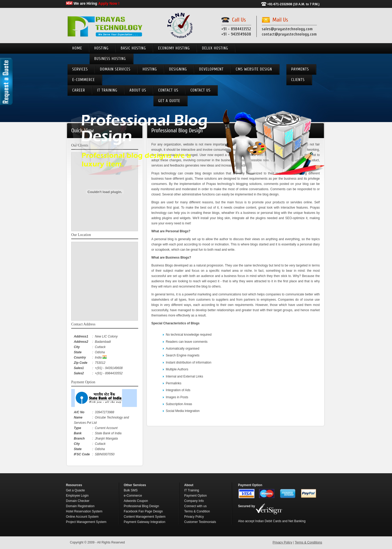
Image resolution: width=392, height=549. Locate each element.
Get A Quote (169, 101)
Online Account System (82, 517)
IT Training (107, 90)
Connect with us (195, 506)
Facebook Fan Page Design (143, 511)
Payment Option (195, 496)
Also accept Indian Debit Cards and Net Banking (272, 521)
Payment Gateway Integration (145, 522)
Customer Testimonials (200, 522)
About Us (138, 90)
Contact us (168, 90)
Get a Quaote (75, 490)
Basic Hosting (133, 48)
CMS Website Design (254, 69)
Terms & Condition (197, 511)
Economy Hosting (174, 48)
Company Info (194, 501)
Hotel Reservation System (84, 511)
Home (77, 48)
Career (79, 90)
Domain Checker (78, 501)
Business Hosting (110, 59)
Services (80, 69)
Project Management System (86, 522)
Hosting (102, 48)
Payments (300, 69)
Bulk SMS (131, 490)
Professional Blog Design (141, 506)
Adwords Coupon (136, 501)
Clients (298, 80)
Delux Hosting (215, 48)
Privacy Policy (194, 517)
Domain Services (115, 69)
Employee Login (77, 496)
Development (211, 69)
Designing (178, 69)
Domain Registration (80, 506)
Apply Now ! (109, 3)
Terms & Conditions (308, 542)
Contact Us (201, 90)
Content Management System (145, 517)
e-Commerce (84, 80)
